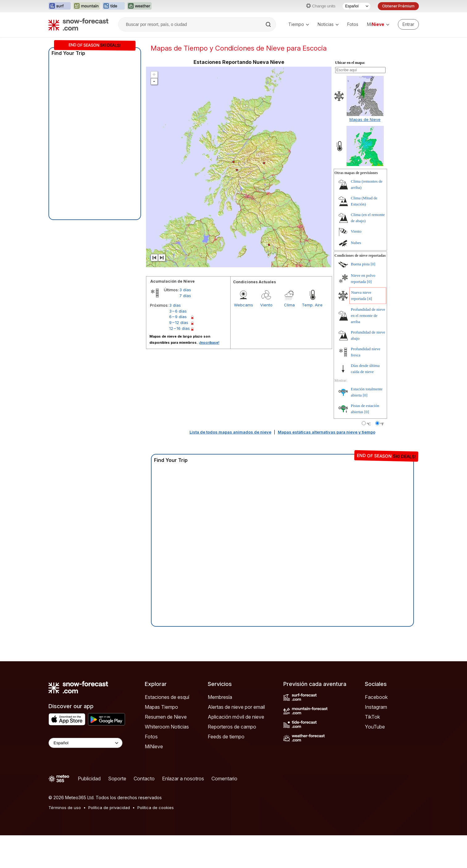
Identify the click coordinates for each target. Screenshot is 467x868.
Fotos (353, 24)
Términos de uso (65, 808)
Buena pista (360, 264)
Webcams (244, 305)
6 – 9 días (178, 317)
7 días (185, 296)
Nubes (356, 243)
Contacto (144, 779)
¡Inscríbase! (209, 343)
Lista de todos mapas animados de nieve (230, 432)
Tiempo (299, 24)
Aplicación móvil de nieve (236, 717)
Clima (289, 305)
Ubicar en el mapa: (350, 63)
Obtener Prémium (398, 6)
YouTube (375, 727)
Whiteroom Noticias (167, 727)
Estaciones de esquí (167, 697)
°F (382, 424)
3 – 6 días (178, 311)
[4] (370, 299)
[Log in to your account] (408, 24)
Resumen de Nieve (166, 717)
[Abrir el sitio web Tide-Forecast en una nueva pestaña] (114, 6)
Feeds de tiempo (226, 737)
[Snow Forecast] (78, 24)
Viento (266, 305)
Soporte (117, 779)
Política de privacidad (109, 808)
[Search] (269, 24)
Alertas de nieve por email (236, 707)
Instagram (376, 707)
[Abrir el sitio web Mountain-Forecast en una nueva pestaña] (87, 6)
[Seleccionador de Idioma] (357, 6)
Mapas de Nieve (365, 119)
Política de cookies (156, 808)
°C (369, 424)
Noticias (328, 24)
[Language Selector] (85, 743)
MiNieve (154, 746)
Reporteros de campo (232, 727)
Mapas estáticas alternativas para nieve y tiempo (327, 432)
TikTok (372, 717)
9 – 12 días (179, 322)
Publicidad (89, 779)
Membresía (220, 697)
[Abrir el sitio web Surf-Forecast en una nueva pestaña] (60, 6)
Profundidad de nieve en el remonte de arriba (368, 316)
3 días (185, 290)
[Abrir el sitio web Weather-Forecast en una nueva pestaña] (139, 6)
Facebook (376, 697)
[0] (373, 264)
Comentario (224, 779)
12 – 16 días (179, 328)
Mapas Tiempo (161, 707)
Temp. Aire (312, 305)
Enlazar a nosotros (183, 779)
